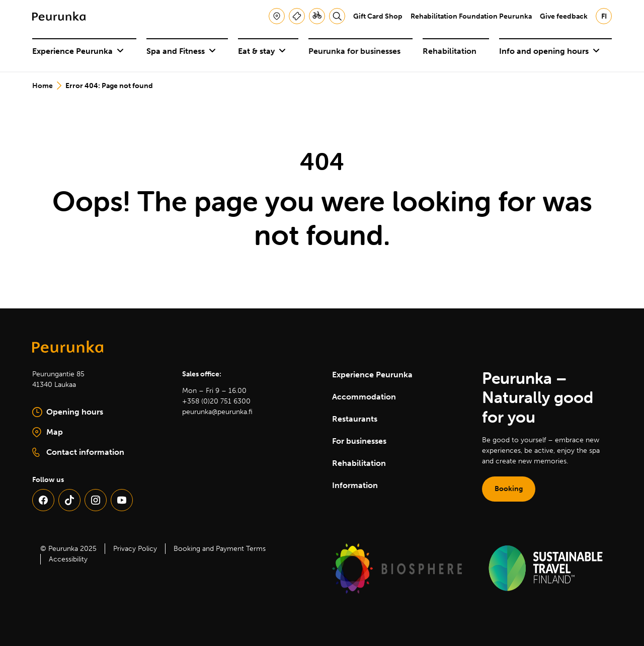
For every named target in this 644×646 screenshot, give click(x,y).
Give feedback (564, 16)
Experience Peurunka (78, 51)
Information (355, 485)
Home (43, 86)
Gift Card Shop (378, 16)
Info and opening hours (549, 51)
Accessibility (68, 559)
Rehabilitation (450, 51)
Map (81, 433)
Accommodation (364, 397)
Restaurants (355, 419)
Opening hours (68, 412)
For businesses (359, 441)
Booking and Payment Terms (220, 549)
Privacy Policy (135, 549)
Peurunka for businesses (354, 51)
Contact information (78, 452)
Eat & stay (262, 51)
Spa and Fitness (181, 51)
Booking (509, 489)
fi (604, 16)
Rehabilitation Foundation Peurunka (471, 16)
